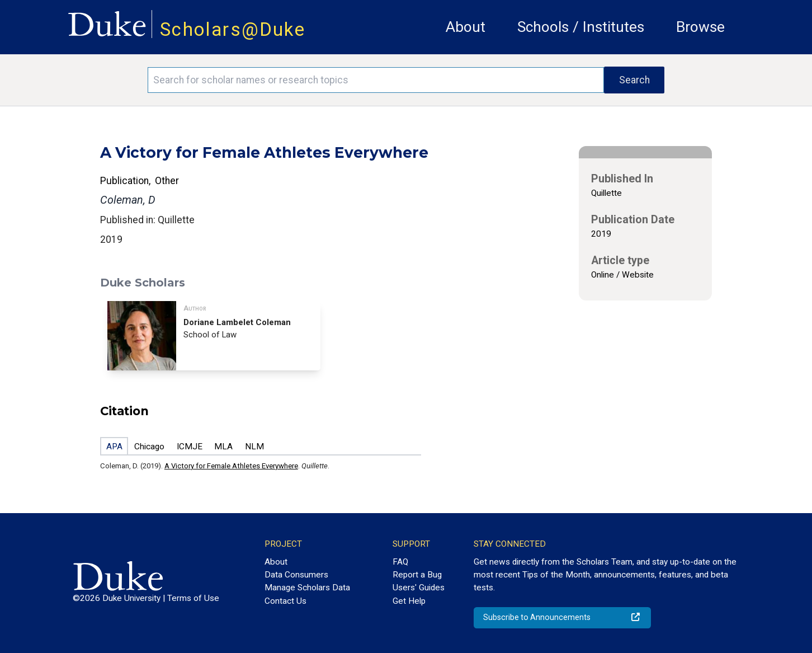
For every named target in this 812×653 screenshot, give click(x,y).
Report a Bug (417, 575)
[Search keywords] (376, 80)
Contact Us (285, 601)
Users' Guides (419, 588)
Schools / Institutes (581, 27)
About (466, 27)
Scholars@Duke (233, 29)
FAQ (400, 562)
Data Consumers (296, 575)
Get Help (409, 601)
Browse (700, 27)
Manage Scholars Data (307, 588)
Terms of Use (193, 598)
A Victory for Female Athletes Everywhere (231, 466)
